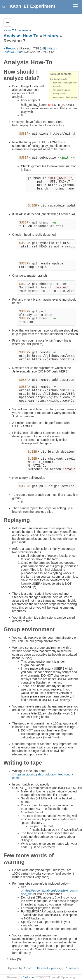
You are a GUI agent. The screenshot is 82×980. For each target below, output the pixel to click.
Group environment (62, 90)
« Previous (11, 48)
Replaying (58, 86)
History (51, 36)
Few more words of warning (65, 97)
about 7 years (49, 968)
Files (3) (15, 959)
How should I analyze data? (65, 83)
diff (43, 48)
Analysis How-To (21, 36)
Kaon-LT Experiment (16, 30)
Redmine (28, 977)
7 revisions (72, 968)
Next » (53, 48)
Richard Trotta (13, 52)
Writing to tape (59, 94)
